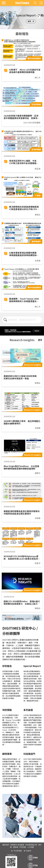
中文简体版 (18, 851)
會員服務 (21, 845)
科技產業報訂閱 (31, 845)
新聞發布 (14, 845)
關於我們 (6, 845)
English (29, 851)
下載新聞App (11, 855)
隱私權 (16, 847)
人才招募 (31, 847)
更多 (31, 21)
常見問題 (23, 847)
